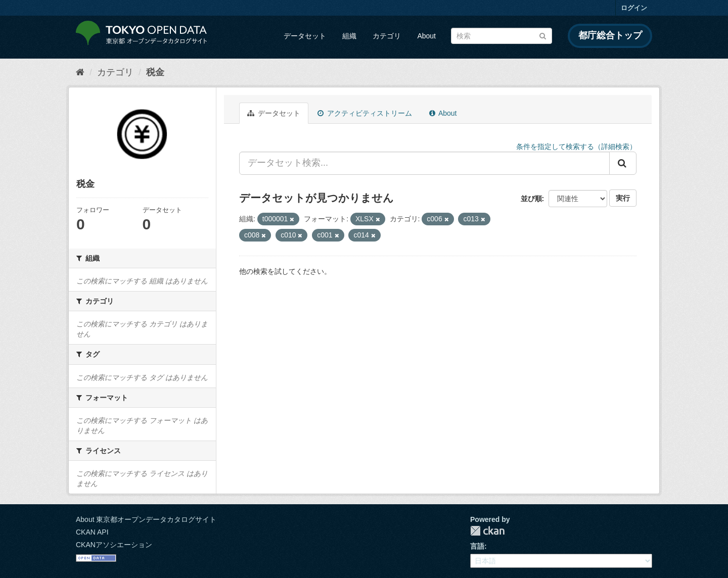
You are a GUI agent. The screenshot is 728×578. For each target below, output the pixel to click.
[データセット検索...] (424, 163)
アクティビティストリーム (365, 113)
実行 (623, 198)
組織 (349, 36)
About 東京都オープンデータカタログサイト (146, 519)
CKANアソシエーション (114, 545)
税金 (155, 72)
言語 (477, 546)
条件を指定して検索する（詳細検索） (576, 147)
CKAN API (92, 532)
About (426, 36)
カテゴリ (387, 36)
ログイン (634, 8)
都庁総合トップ (610, 35)
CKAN (487, 531)
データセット (305, 36)
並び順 (531, 199)
